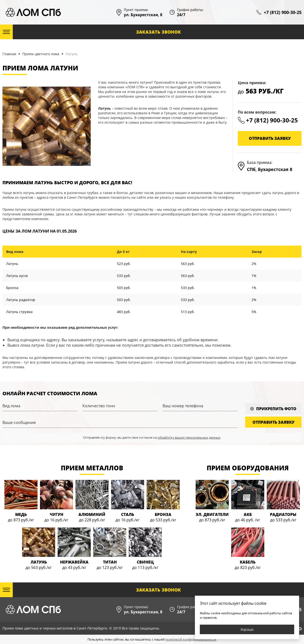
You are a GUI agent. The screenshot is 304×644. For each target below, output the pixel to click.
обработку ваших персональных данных (189, 437)
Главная (9, 54)
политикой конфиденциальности (191, 639)
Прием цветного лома (41, 54)
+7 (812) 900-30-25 (283, 12)
